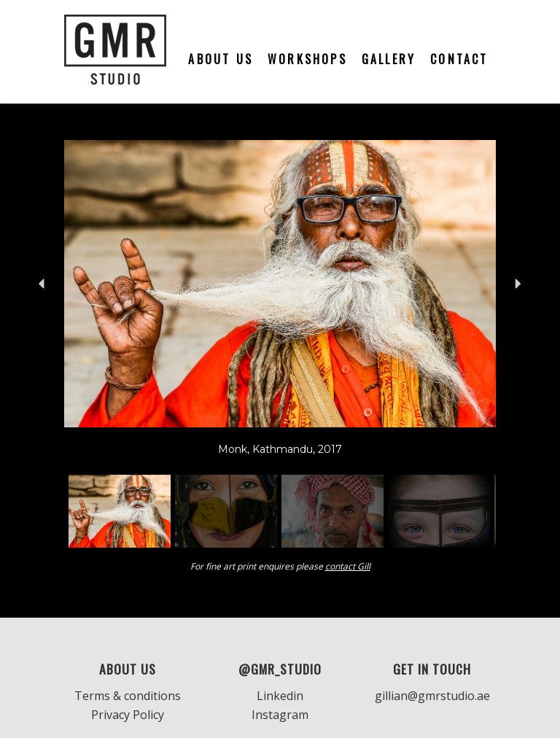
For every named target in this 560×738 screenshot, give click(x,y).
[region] (280, 346)
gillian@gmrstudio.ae (432, 696)
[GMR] (115, 52)
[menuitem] (221, 52)
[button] (42, 284)
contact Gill (348, 566)
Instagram (280, 715)
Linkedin (280, 696)
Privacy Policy (128, 715)
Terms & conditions (128, 696)
